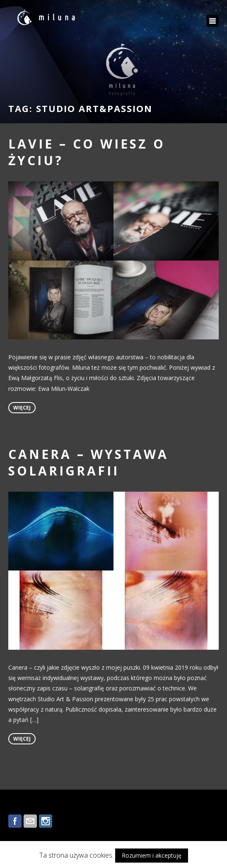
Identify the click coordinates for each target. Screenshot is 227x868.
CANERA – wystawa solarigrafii (88, 462)
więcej (22, 408)
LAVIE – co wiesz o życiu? (87, 152)
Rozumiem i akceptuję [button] (152, 855)
